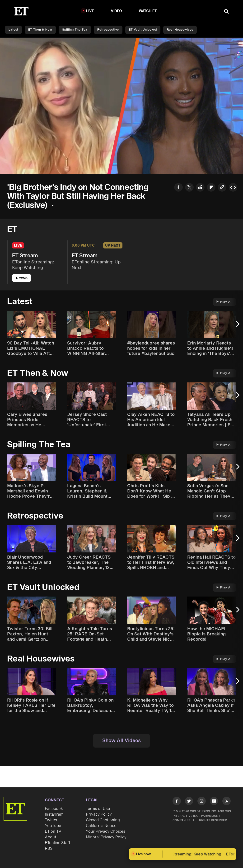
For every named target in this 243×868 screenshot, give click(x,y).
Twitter (51, 820)
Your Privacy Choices (106, 831)
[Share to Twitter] (189, 188)
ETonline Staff (58, 843)
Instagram (54, 814)
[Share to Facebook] (178, 188)
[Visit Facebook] (177, 802)
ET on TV (53, 831)
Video (117, 11)
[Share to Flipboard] (211, 188)
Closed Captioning (103, 820)
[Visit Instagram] (202, 802)
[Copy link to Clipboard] (222, 188)
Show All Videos (121, 741)
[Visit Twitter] (189, 802)
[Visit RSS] (227, 802)
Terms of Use (98, 809)
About (51, 837)
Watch (22, 278)
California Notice (101, 826)
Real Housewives (180, 30)
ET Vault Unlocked (143, 30)
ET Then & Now (40, 30)
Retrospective (108, 30)
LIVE (90, 11)
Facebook (54, 809)
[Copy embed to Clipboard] (233, 188)
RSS (49, 849)
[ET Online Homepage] (21, 11)
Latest (13, 30)
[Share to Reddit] (200, 188)
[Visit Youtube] (214, 802)
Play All (224, 302)
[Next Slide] (237, 326)
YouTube (53, 826)
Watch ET (148, 11)
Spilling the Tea (75, 30)
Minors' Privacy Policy (106, 837)
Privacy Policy (99, 814)
